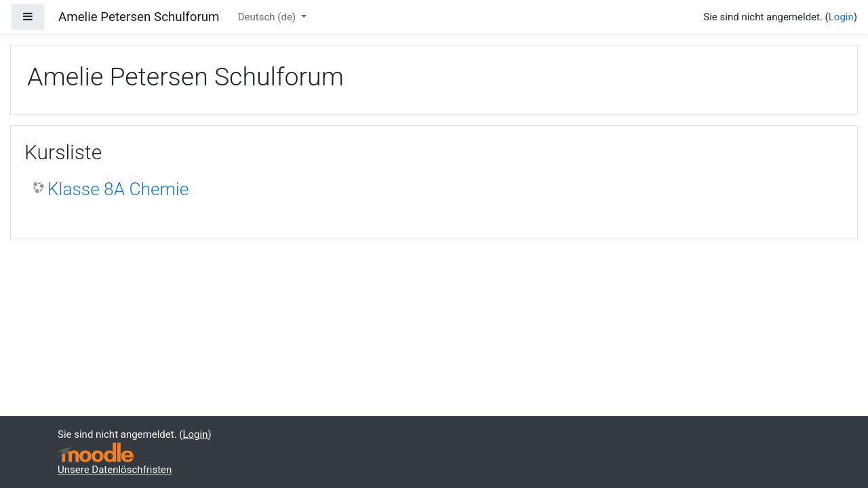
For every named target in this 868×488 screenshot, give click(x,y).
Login (841, 17)
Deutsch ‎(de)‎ (268, 17)
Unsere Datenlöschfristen (115, 470)
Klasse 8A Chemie (118, 189)
